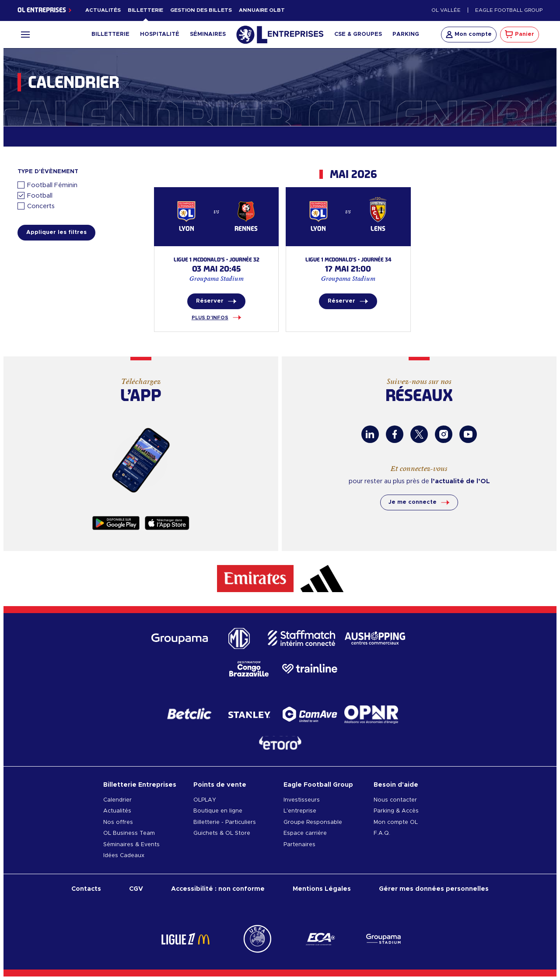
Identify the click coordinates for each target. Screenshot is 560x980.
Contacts (86, 889)
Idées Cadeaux (124, 856)
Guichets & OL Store (222, 833)
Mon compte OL (396, 822)
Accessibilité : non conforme (218, 889)
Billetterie (145, 10)
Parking (406, 34)
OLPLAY (205, 800)
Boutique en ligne (218, 811)
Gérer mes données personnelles (434, 889)
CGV (136, 889)
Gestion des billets (201, 10)
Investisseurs (302, 800)
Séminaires (208, 34)
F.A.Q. (382, 833)
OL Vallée (446, 10)
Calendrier (117, 800)
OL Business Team (129, 833)
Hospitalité (160, 34)
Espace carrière (305, 833)
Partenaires (299, 845)
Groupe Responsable (313, 822)
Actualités (103, 10)
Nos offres (118, 822)
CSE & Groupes (358, 34)
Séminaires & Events (131, 845)
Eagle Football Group (509, 10)
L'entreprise (300, 811)
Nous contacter (395, 800)
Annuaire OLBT (262, 10)
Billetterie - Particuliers (225, 822)
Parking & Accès (396, 811)
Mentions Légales (322, 889)
